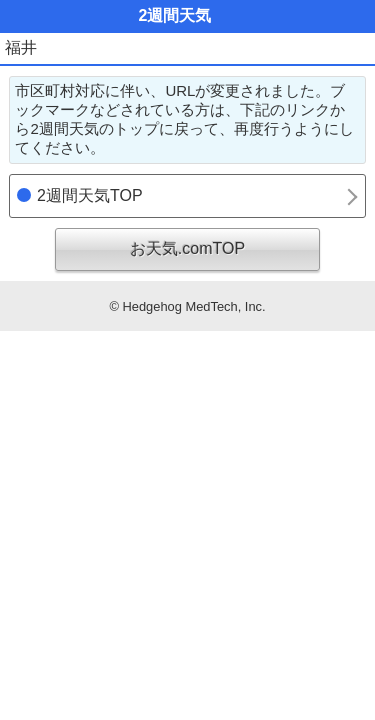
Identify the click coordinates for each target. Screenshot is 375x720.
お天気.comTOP (187, 248)
